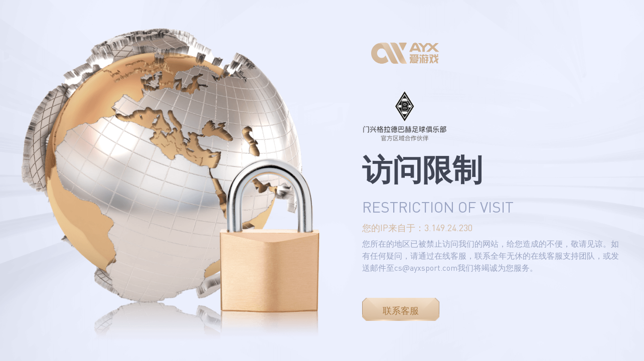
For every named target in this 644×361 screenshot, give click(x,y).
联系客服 (401, 310)
